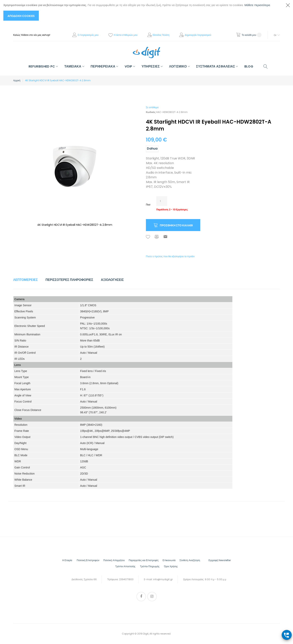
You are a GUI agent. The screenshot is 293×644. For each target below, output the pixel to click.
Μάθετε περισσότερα (257, 5)
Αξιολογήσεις (112, 280)
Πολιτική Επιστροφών (88, 560)
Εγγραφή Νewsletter (220, 560)
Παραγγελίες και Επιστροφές (144, 560)
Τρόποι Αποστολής (125, 566)
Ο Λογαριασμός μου (88, 35)
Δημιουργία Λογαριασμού (198, 35)
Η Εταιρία (67, 560)
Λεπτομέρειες (25, 280)
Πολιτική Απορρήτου (114, 560)
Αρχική (17, 80)
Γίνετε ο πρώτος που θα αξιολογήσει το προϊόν (170, 256)
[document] (143, 12)
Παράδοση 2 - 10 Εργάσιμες (172, 210)
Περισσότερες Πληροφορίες (69, 280)
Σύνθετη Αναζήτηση (190, 560)
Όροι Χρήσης (171, 566)
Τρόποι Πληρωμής (150, 566)
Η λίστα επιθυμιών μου (126, 35)
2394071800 (126, 579)
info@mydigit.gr (163, 579)
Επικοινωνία (169, 560)
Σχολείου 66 (90, 579)
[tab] (25, 280)
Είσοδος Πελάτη (161, 35)
